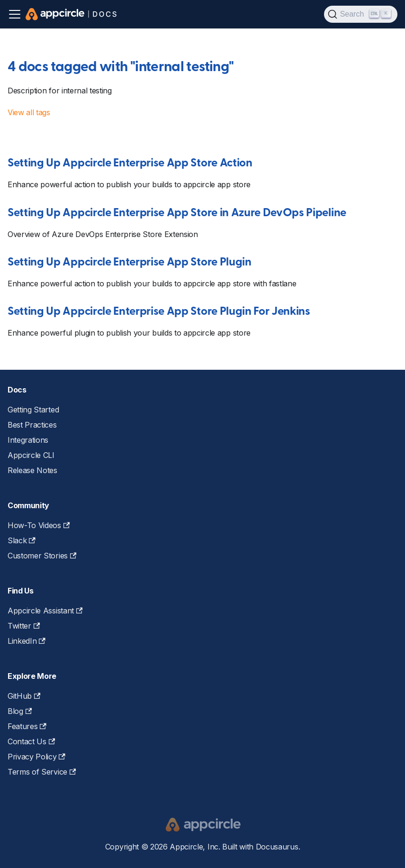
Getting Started (33, 410)
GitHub (24, 696)
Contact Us (31, 741)
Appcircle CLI (31, 455)
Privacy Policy (36, 757)
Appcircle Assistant (45, 611)
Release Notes (32, 470)
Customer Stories (42, 556)
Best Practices (32, 425)
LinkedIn (27, 641)
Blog (20, 711)
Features (27, 726)
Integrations (28, 440)
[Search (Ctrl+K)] (361, 14)
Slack (22, 540)
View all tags (29, 112)
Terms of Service (42, 772)
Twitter (24, 626)
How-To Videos (39, 525)
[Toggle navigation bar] (15, 14)
